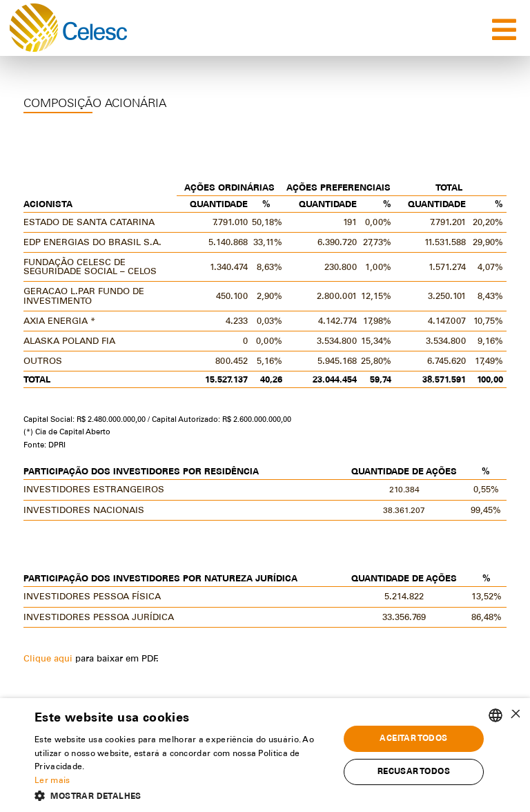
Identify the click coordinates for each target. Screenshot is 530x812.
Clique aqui (49, 660)
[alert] (265, 755)
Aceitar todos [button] (413, 739)
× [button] (514, 715)
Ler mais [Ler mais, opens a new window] (52, 781)
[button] (182, 795)
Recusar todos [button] (414, 772)
